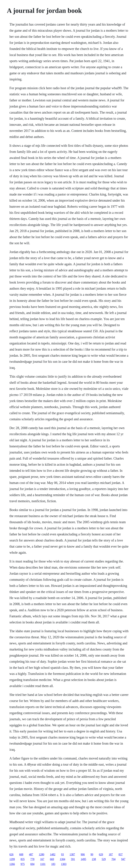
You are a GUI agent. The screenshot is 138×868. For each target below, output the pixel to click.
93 (62, 854)
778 (32, 859)
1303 (64, 864)
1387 (72, 854)
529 (104, 859)
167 (42, 859)
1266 (12, 864)
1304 (62, 859)
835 (23, 859)
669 (52, 859)
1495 (83, 859)
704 (114, 859)
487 (31, 854)
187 (111, 854)
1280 (42, 854)
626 (11, 854)
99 (92, 854)
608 (21, 854)
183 (53, 864)
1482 (53, 854)
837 (121, 854)
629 (101, 854)
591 (73, 859)
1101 (43, 864)
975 (23, 864)
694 (32, 864)
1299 (12, 859)
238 (94, 859)
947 (123, 859)
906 (83, 854)
